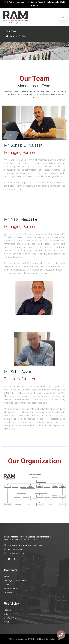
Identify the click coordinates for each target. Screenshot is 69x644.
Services (8, 614)
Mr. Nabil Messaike (21, 219)
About (7, 577)
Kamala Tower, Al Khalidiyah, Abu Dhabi (46, 2)
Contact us (9, 592)
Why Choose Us (11, 588)
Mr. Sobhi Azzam (19, 372)
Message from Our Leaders (16, 580)
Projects (8, 610)
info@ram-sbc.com (14, 2)
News (7, 622)
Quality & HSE (10, 618)
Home (10, 36)
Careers (7, 584)
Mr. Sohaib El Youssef (23, 145)
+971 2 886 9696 (15, 549)
